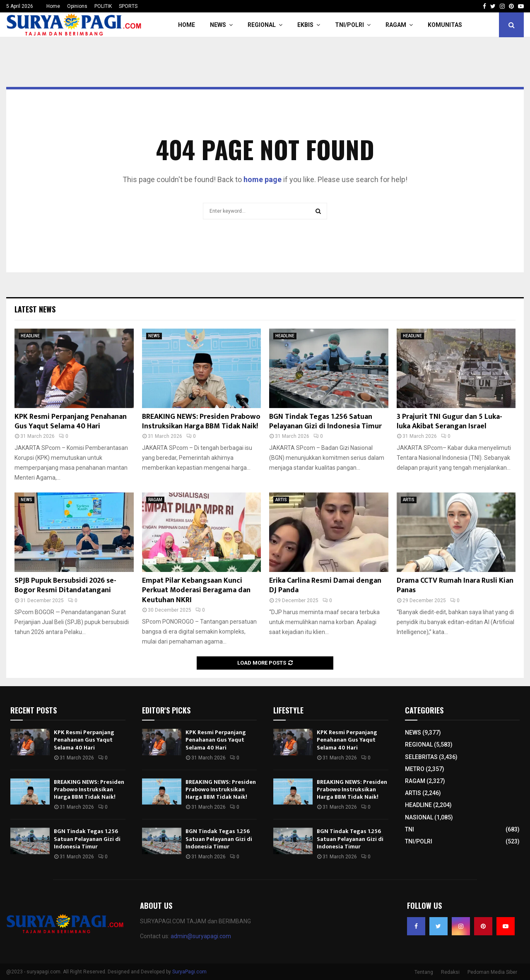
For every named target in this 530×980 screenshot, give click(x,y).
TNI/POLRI (349, 25)
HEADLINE (30, 336)
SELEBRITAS (421, 757)
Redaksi (450, 972)
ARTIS (281, 500)
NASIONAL (419, 817)
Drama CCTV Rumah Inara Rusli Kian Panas (455, 585)
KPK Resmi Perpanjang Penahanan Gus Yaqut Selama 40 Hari (71, 422)
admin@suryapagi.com (201, 936)
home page (263, 179)
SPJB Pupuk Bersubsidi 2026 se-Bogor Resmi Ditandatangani (65, 585)
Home (53, 6)
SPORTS (128, 6)
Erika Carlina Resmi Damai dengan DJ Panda (325, 585)
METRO (415, 769)
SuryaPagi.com (189, 972)
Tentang (424, 972)
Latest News (35, 309)
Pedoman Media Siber (492, 972)
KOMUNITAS (445, 25)
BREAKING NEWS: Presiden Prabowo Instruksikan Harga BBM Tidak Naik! (201, 422)
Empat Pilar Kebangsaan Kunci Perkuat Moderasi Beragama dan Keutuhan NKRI (196, 590)
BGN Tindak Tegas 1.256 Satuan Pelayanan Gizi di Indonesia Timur (325, 422)
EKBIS (305, 25)
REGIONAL (262, 25)
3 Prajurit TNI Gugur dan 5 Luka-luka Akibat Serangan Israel (449, 422)
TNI (410, 829)
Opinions (77, 6)
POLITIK (103, 6)
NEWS (218, 25)
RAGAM (396, 25)
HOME (187, 25)
